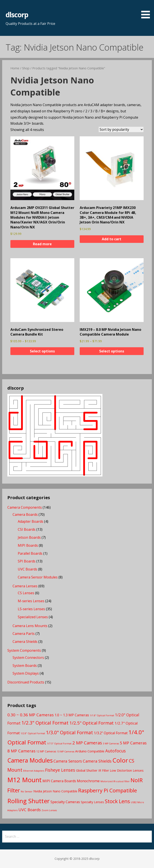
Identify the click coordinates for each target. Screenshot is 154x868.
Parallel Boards (30, 553)
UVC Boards (28, 569)
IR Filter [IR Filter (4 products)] (104, 770)
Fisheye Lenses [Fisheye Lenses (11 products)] (60, 770)
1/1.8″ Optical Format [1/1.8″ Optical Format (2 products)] (102, 715)
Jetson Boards (29, 537)
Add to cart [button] (112, 239)
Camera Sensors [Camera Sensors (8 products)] (68, 761)
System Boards (25, 666)
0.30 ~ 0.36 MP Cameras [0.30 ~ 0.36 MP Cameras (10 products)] (31, 715)
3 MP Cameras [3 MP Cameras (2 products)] (111, 744)
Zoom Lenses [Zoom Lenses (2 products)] (49, 810)
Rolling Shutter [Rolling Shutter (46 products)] (28, 801)
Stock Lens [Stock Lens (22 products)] (117, 801)
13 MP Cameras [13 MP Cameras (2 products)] (66, 752)
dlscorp (17, 15)
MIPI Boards (28, 545)
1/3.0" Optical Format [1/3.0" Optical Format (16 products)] (69, 732)
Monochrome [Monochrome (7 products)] (88, 781)
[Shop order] (121, 129)
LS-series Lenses (31, 609)
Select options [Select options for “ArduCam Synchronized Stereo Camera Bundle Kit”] (42, 351)
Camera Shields (25, 642)
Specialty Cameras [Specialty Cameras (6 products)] (65, 802)
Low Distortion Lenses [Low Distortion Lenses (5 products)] (127, 770)
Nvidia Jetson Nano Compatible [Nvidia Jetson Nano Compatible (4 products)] (55, 791)
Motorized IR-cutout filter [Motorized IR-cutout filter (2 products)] (115, 781)
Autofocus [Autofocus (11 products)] (116, 751)
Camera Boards (25, 514)
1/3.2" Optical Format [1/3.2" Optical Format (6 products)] (111, 733)
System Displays (26, 673)
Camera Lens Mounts (30, 626)
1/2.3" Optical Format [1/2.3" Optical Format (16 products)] (45, 723)
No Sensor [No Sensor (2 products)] (27, 792)
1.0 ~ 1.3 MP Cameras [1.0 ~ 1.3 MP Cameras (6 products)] (72, 715)
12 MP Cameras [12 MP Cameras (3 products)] (46, 751)
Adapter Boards (31, 521)
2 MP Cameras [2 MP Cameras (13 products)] (87, 743)
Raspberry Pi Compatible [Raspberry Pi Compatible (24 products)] (108, 790)
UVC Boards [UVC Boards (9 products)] (30, 810)
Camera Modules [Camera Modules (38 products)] (30, 760)
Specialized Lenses (33, 617)
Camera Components (25, 507)
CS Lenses (26, 593)
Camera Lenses (25, 586)
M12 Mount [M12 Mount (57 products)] (24, 780)
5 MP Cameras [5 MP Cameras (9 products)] (133, 743)
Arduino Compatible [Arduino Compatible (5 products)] (90, 751)
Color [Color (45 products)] (120, 760)
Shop (26, 68)
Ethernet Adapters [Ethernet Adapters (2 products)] (34, 771)
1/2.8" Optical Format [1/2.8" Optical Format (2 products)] (33, 733)
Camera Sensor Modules (38, 577)
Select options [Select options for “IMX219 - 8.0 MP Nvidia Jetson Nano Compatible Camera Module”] (112, 351)
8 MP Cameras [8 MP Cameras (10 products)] (21, 751)
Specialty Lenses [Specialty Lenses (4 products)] (92, 802)
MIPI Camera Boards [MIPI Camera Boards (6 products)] (59, 781)
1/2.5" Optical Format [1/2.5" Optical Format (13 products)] (92, 723)
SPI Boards (27, 561)
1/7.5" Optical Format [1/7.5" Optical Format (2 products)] (59, 744)
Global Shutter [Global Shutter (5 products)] (87, 770)
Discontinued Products (26, 682)
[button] (147, 10)
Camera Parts (24, 634)
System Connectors (28, 658)
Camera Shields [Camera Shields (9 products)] (97, 761)
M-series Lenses (31, 601)
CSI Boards (27, 529)
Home (15, 68)
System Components (24, 650)
